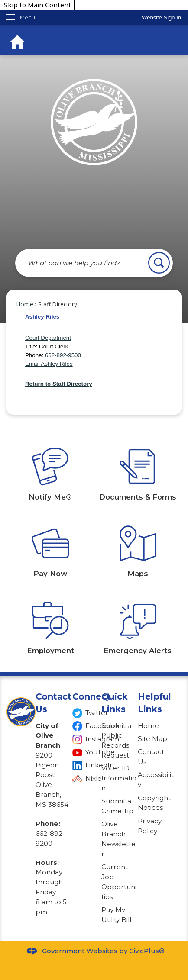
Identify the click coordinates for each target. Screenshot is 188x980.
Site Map (152, 739)
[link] (161, 18)
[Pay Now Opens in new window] (50, 543)
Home (25, 304)
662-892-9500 (63, 355)
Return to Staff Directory (59, 384)
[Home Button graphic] (17, 42)
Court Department (48, 338)
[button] (159, 263)
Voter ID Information (119, 778)
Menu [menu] (28, 17)
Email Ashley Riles (49, 364)
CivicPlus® (147, 951)
